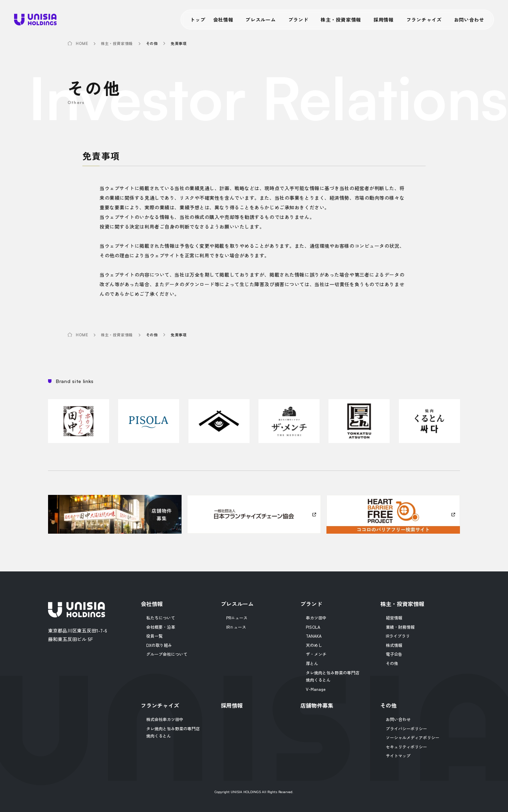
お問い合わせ (469, 20)
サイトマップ (398, 756)
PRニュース (237, 618)
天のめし (314, 645)
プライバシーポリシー (406, 728)
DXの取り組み (159, 645)
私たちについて (161, 618)
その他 (392, 663)
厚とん (312, 663)
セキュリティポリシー (406, 747)
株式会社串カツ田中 (165, 719)
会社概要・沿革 (161, 627)
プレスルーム (261, 20)
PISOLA (313, 627)
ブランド (298, 20)
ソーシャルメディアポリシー (413, 737)
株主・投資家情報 (341, 20)
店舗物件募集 (317, 705)
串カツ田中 (316, 618)
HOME (82, 44)
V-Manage (316, 689)
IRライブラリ (398, 636)
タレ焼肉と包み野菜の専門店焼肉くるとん (333, 676)
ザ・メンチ (316, 654)
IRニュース (236, 627)
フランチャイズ (424, 20)
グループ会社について (167, 654)
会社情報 (223, 20)
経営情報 (394, 618)
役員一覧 (154, 636)
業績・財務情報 (400, 627)
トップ (198, 20)
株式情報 (394, 645)
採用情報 (384, 20)
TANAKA (314, 636)
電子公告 (394, 654)
